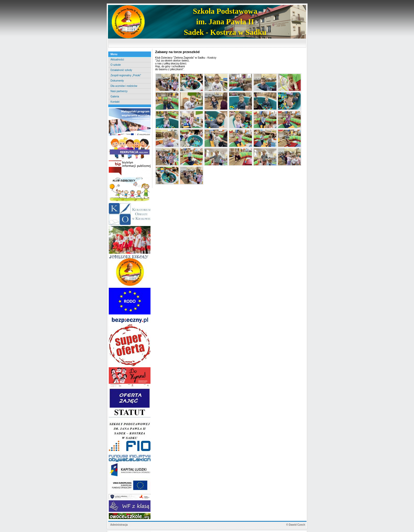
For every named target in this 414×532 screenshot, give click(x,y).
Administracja (119, 525)
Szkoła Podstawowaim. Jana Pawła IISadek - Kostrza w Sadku (225, 22)
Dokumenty (117, 81)
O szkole (116, 65)
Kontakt (115, 102)
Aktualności (117, 60)
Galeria (115, 96)
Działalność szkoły (121, 70)
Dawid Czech (297, 525)
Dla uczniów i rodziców (124, 86)
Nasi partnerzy (119, 91)
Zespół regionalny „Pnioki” (126, 75)
